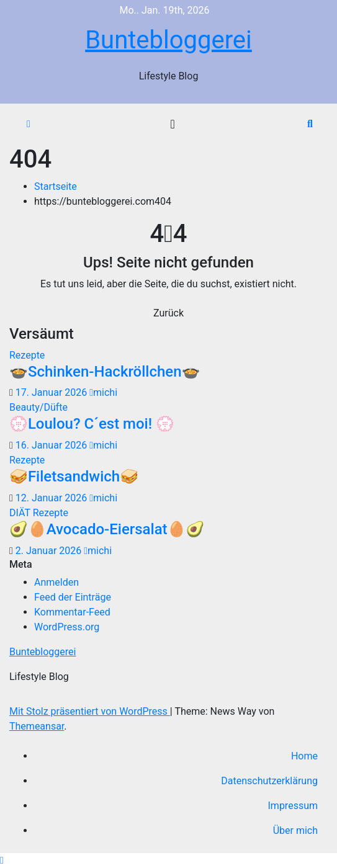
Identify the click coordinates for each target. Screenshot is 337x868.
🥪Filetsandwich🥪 (74, 477)
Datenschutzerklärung (269, 781)
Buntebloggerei (168, 40)
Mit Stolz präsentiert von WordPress (90, 711)
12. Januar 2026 (52, 498)
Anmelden (56, 582)
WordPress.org (67, 627)
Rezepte (27, 355)
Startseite (56, 186)
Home (304, 756)
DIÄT (21, 513)
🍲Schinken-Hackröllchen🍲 (105, 372)
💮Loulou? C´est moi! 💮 (92, 424)
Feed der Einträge (73, 597)
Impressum (293, 806)
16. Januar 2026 (52, 445)
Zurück (168, 313)
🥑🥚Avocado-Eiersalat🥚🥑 (107, 529)
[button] (310, 124)
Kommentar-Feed (72, 612)
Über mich (295, 830)
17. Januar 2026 (52, 392)
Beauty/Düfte (38, 407)
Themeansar (37, 726)
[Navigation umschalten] (172, 124)
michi (103, 392)
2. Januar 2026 (50, 551)
